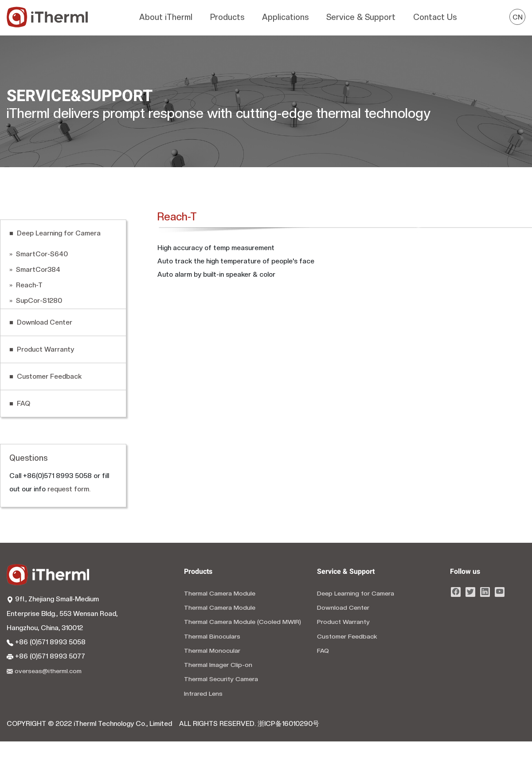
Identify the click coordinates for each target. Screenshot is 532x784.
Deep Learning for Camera (356, 593)
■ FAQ (20, 404)
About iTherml (166, 17)
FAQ (323, 651)
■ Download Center (41, 322)
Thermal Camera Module (220, 593)
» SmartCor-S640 (39, 254)
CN (518, 17)
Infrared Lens (203, 694)
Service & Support (361, 17)
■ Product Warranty (42, 349)
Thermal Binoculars (212, 636)
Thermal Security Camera (221, 679)
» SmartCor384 (35, 270)
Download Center (343, 608)
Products (227, 17)
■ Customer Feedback (45, 376)
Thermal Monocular (212, 651)
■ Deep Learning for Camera (55, 233)
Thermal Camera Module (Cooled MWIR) (243, 622)
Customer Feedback (347, 636)
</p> (306, 378)
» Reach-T (26, 285)
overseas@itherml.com (44, 671)
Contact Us (435, 17)
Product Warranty (343, 622)
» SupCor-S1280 (36, 301)
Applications (285, 17)
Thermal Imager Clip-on (218, 665)
